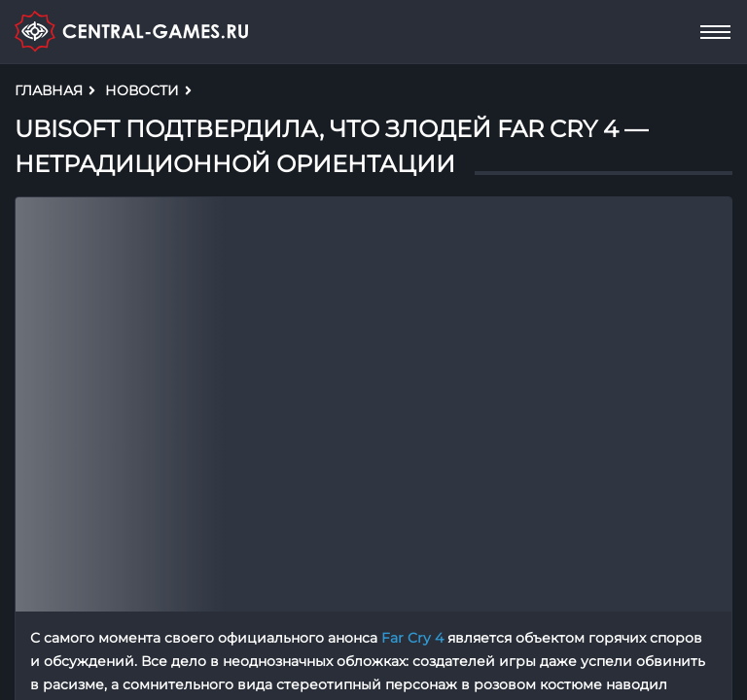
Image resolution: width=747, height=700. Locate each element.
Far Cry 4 (412, 638)
